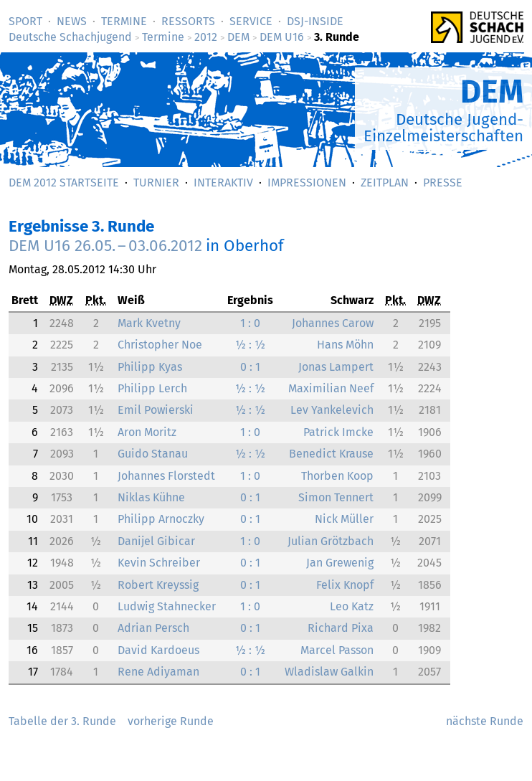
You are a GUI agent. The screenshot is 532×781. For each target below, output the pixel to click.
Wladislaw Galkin (329, 672)
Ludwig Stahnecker (167, 606)
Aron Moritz (147, 432)
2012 (206, 37)
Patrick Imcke (338, 432)
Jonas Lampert (336, 367)
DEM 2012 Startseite (64, 183)
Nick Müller (344, 519)
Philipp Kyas (150, 367)
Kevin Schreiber (159, 563)
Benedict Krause (331, 454)
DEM (238, 37)
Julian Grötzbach (331, 541)
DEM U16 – (105, 246)
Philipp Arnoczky (161, 519)
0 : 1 (250, 367)
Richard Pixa (341, 628)
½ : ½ (250, 345)
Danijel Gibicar (156, 541)
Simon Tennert (336, 497)
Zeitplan (385, 183)
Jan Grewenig (340, 563)
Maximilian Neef (331, 388)
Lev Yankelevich (332, 410)
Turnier (156, 183)
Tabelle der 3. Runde (62, 721)
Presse (443, 183)
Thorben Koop (337, 476)
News (72, 21)
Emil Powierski (156, 410)
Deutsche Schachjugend (70, 37)
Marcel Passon (337, 650)
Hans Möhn (345, 345)
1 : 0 (250, 323)
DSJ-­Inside (315, 21)
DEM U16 (282, 37)
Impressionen (307, 183)
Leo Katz (352, 606)
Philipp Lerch (152, 388)
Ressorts (188, 21)
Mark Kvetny (149, 323)
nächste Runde (485, 721)
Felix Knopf (345, 585)
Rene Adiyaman (158, 672)
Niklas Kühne (151, 497)
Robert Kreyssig (158, 585)
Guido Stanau (153, 454)
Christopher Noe (160, 345)
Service (251, 21)
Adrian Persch (153, 628)
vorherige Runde (171, 721)
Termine (124, 21)
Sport (25, 21)
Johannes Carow (333, 323)
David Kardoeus (158, 650)
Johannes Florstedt (166, 476)
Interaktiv (223, 183)
